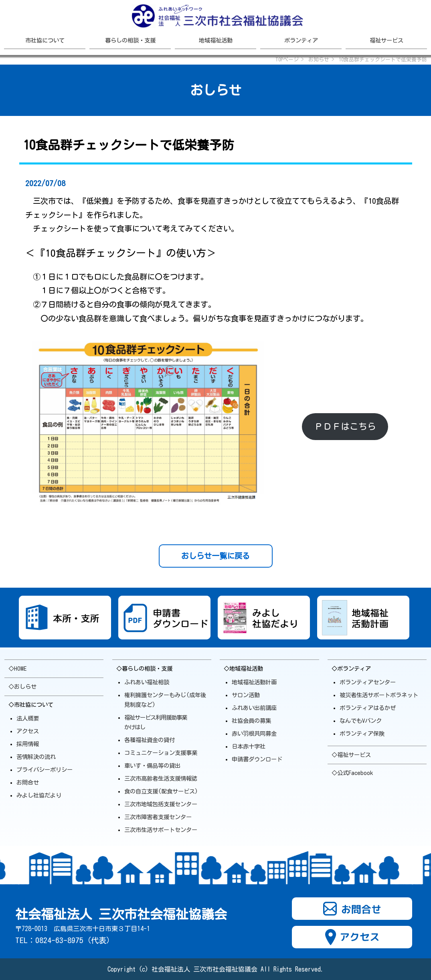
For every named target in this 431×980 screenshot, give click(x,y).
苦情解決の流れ (36, 757)
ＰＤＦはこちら (345, 426)
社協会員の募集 (251, 721)
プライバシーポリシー (45, 770)
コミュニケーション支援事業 (161, 753)
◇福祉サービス (351, 755)
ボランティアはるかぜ (368, 708)
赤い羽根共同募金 (254, 733)
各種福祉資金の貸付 (150, 740)
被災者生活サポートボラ (379, 695)
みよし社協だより (39, 795)
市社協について (45, 40)
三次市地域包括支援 (161, 804)
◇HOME (17, 669)
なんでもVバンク (361, 721)
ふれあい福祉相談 (147, 682)
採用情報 (28, 744)
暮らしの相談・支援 (130, 40)
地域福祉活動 (216, 40)
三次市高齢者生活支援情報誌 (161, 778)
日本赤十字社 (249, 746)
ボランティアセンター (368, 682)
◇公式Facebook (352, 773)
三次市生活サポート (161, 830)
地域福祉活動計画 (254, 682)
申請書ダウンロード (257, 759)
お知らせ (319, 60)
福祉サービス (386, 40)
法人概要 (28, 718)
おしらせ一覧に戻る (215, 556)
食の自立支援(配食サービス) (161, 791)
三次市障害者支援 (158, 817)
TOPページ (287, 60)
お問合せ (28, 782)
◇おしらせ (22, 687)
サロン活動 (246, 695)
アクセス (28, 731)
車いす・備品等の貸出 (152, 766)
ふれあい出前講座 (254, 708)
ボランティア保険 (362, 733)
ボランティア (301, 40)
